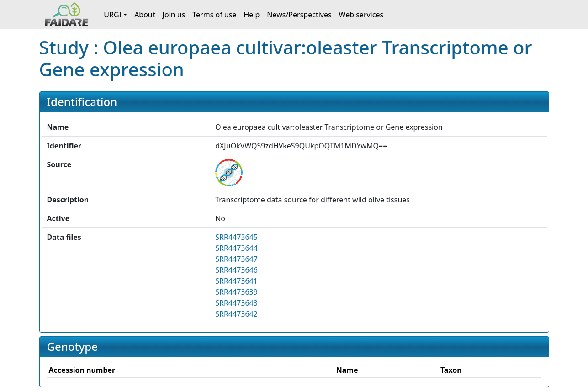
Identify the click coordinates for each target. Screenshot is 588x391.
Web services (361, 15)
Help (252, 15)
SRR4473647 (236, 259)
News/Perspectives (299, 15)
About (145, 15)
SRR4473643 (236, 303)
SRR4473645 (236, 237)
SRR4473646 (236, 270)
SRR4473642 (236, 314)
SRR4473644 (236, 248)
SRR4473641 (236, 281)
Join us (174, 15)
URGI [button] (113, 15)
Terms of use (214, 15)
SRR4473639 (236, 292)
